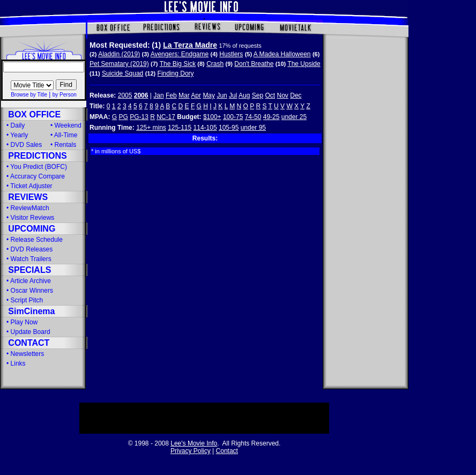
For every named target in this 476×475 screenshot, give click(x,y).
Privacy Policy (191, 451)
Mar (184, 95)
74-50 (253, 117)
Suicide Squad (122, 73)
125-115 (180, 128)
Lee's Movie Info (194, 443)
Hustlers (231, 54)
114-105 (205, 128)
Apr (196, 95)
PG (123, 117)
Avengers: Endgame (180, 54)
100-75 (233, 117)
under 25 (294, 117)
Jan (158, 95)
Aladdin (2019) (119, 54)
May (209, 95)
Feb (171, 95)
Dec (296, 95)
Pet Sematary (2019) (119, 64)
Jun (222, 95)
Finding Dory (176, 73)
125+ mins (151, 128)
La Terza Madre (190, 45)
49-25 (272, 117)
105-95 (229, 128)
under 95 (253, 128)
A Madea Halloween (282, 54)
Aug (244, 95)
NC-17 (166, 117)
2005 (125, 95)
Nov (283, 95)
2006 (141, 95)
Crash (215, 64)
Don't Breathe (254, 64)
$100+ (212, 117)
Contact (227, 451)
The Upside (304, 64)
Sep (258, 95)
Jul (233, 95)
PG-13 (139, 117)
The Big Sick (178, 64)
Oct (270, 95)
